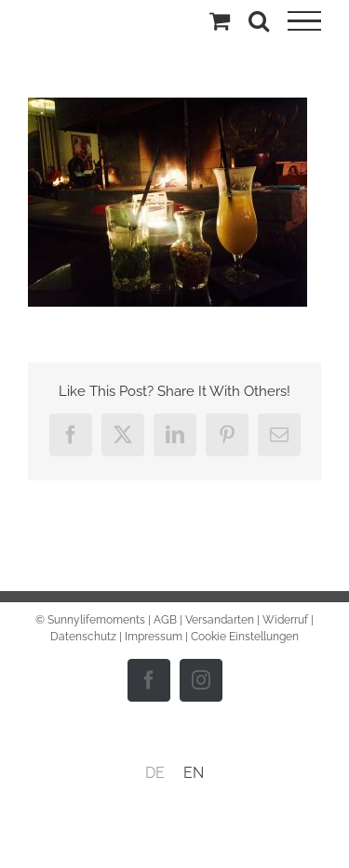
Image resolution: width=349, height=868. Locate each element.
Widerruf (285, 620)
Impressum (154, 637)
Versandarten (220, 620)
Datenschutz (83, 637)
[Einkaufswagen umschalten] (220, 20)
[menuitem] (155, 773)
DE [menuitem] (155, 773)
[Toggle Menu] (304, 21)
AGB (165, 620)
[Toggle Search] (259, 20)
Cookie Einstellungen (245, 637)
